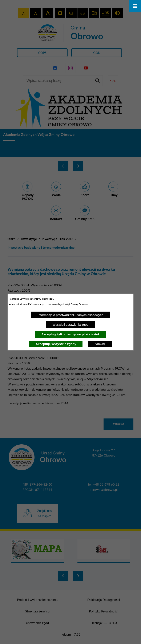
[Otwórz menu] (135, 6)
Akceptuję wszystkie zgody (56, 344)
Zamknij (100, 344)
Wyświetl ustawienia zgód (71, 325)
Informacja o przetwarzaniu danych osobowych (70, 315)
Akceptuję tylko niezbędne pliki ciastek (70, 334)
